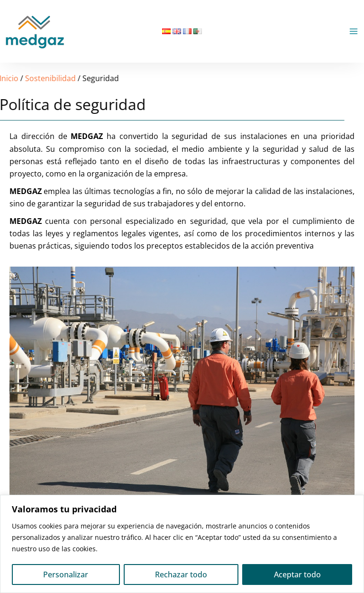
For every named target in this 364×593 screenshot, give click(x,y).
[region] (182, 544)
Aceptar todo (297, 574)
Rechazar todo (181, 574)
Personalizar (66, 574)
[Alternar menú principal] (354, 31)
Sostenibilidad (31, 78)
